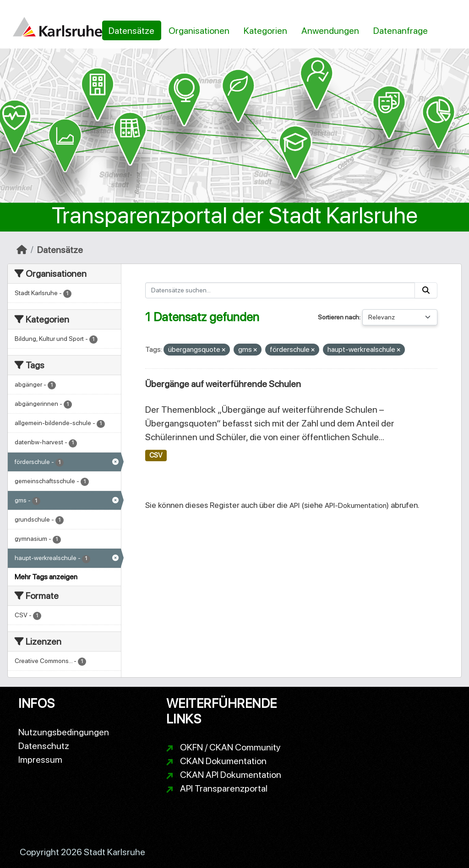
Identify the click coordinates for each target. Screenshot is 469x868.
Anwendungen (330, 31)
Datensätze (131, 31)
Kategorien (265, 31)
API (294, 505)
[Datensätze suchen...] (280, 290)
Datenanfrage (401, 31)
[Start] (22, 250)
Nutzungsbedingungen (64, 732)
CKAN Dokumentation (223, 761)
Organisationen (199, 31)
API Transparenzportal (224, 788)
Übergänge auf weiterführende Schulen (223, 384)
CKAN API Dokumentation (231, 775)
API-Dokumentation (356, 505)
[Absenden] (426, 290)
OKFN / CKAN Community (230, 747)
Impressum (40, 760)
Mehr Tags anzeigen (46, 577)
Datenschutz (44, 746)
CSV (156, 455)
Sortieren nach (338, 317)
